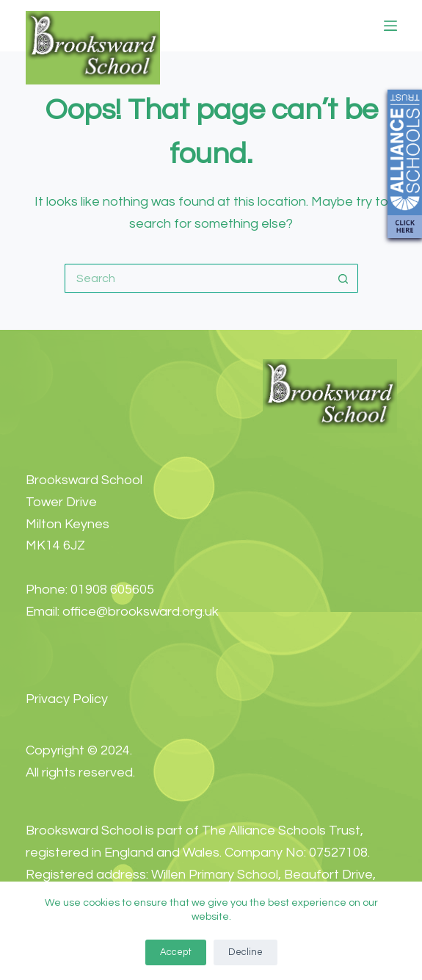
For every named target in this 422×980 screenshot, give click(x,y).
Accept (176, 952)
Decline (245, 952)
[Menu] (390, 26)
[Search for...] (197, 278)
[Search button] (343, 278)
